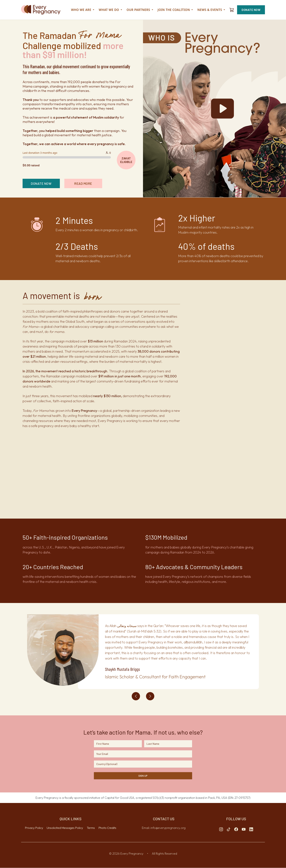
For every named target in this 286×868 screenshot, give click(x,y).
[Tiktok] (229, 829)
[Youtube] (244, 829)
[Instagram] (221, 829)
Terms (91, 828)
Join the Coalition (175, 10)
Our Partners (140, 10)
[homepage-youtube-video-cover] (214, 109)
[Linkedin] (251, 829)
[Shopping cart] (232, 10)
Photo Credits (107, 828)
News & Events (211, 10)
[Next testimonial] (150, 696)
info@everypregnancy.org (168, 828)
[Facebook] (236, 829)
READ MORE (87, 183)
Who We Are (83, 10)
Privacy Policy (34, 828)
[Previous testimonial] (136, 696)
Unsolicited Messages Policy (65, 828)
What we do (110, 10)
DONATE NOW (251, 10)
